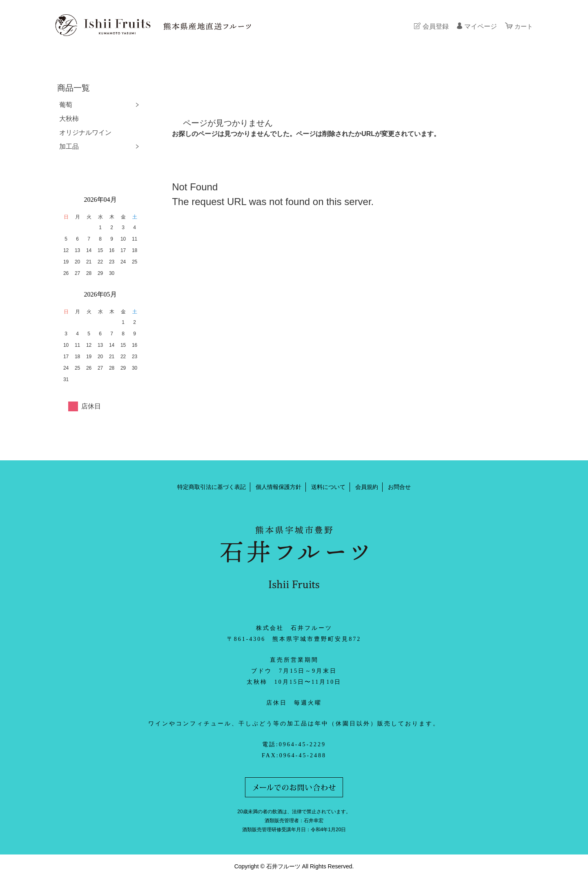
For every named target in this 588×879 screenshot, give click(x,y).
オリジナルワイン (85, 133)
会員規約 (367, 487)
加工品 (69, 146)
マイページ (479, 26)
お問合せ (399, 487)
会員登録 (434, 26)
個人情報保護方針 (278, 487)
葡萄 (66, 105)
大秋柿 (69, 119)
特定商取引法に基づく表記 (212, 487)
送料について (328, 487)
